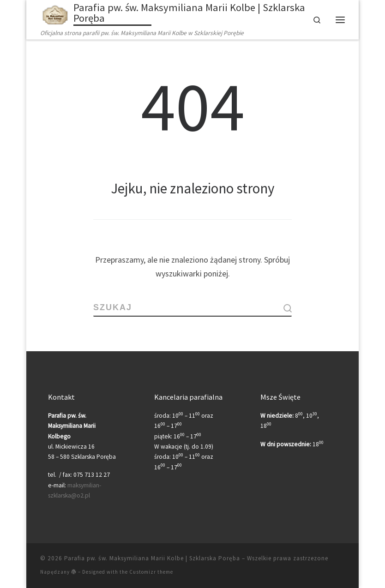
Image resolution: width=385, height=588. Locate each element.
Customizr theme (151, 572)
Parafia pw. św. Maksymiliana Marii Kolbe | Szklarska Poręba (152, 558)
